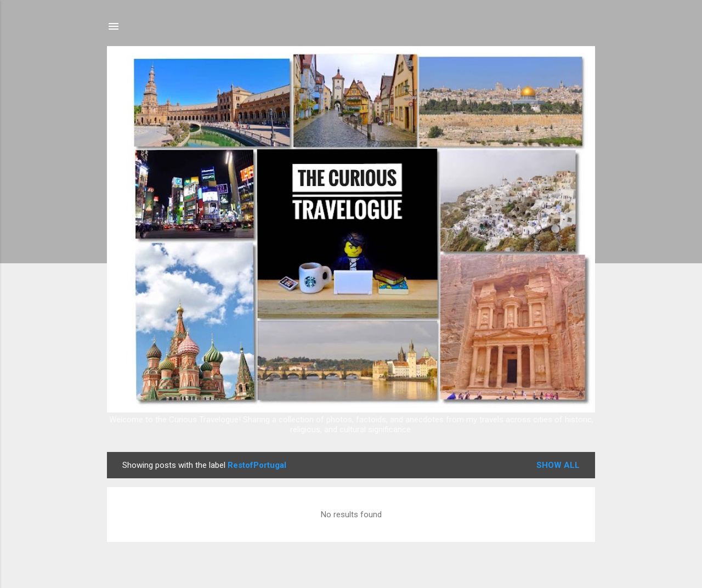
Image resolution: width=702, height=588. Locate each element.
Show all (558, 465)
